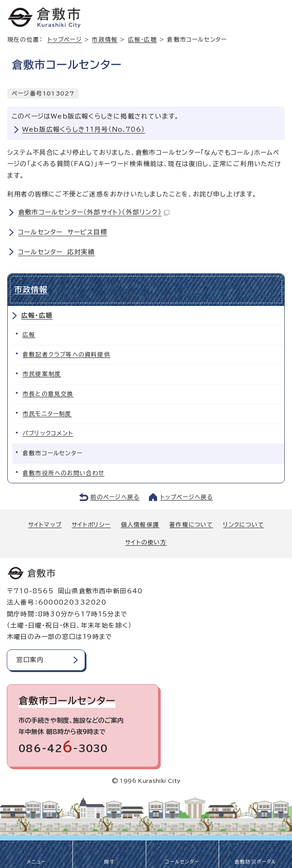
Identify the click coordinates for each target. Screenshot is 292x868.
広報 (29, 335)
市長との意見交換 (48, 394)
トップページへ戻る (187, 497)
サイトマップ (45, 525)
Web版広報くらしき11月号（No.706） (84, 129)
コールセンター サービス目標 (63, 232)
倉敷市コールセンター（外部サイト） (94, 212)
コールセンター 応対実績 (56, 252)
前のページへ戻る (115, 497)
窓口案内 (30, 660)
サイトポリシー (91, 525)
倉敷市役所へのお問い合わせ (64, 473)
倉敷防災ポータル (256, 862)
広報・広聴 (143, 40)
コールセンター (182, 862)
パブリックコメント (48, 433)
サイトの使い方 (146, 542)
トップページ (65, 40)
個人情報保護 (140, 525)
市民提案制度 (42, 374)
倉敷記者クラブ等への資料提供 (67, 355)
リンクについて (244, 525)
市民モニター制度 (47, 414)
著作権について (191, 525)
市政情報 (105, 40)
